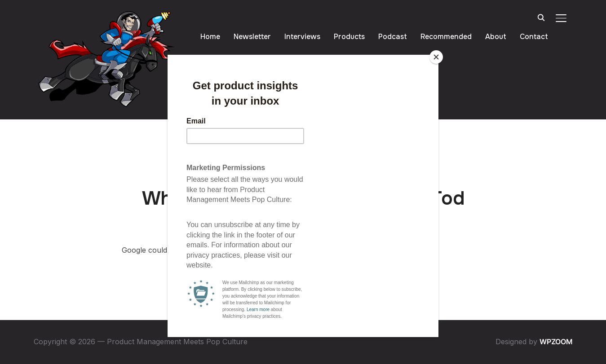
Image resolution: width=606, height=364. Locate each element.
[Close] (436, 57)
